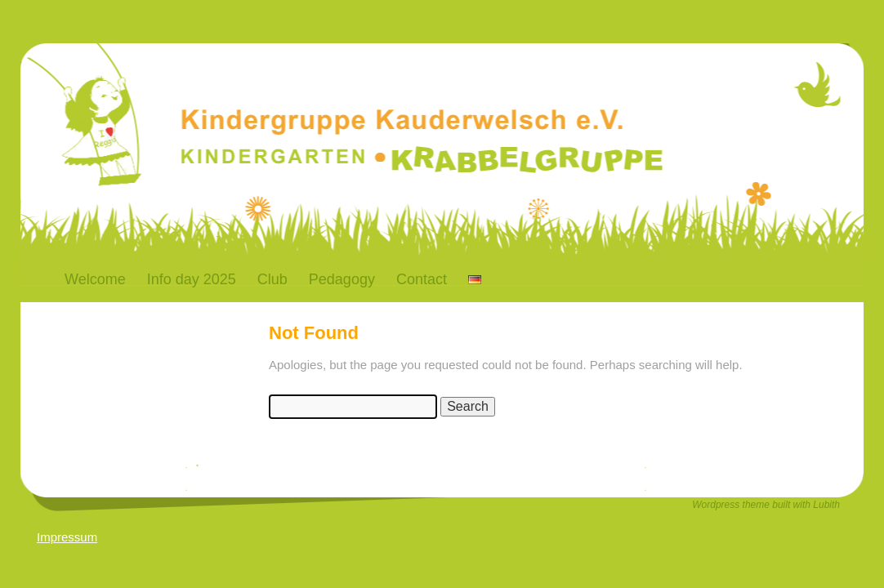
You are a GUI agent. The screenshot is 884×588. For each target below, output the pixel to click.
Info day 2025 (192, 279)
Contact (422, 279)
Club (272, 279)
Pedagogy (342, 279)
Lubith (826, 505)
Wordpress (717, 505)
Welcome (95, 279)
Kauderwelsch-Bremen (290, 93)
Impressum (67, 537)
